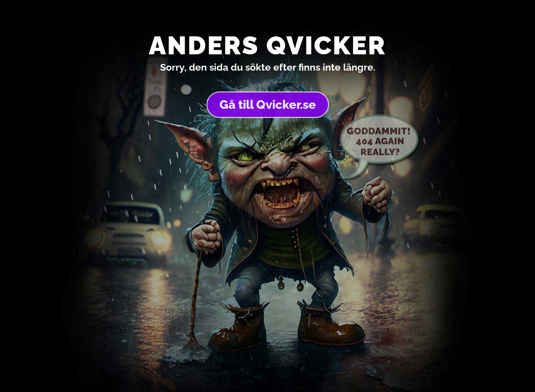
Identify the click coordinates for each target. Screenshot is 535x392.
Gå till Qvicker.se (267, 104)
